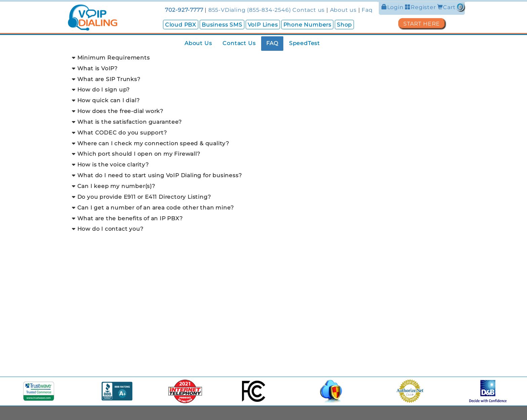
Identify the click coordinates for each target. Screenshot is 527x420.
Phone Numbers (307, 25)
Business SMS (222, 25)
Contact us (309, 10)
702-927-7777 (184, 10)
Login (393, 7)
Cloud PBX (181, 25)
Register (421, 7)
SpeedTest (305, 43)
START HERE (422, 23)
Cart (451, 7)
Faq (367, 10)
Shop (344, 25)
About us (343, 10)
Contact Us (239, 43)
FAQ (272, 43)
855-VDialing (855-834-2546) (250, 10)
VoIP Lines (263, 25)
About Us (198, 43)
